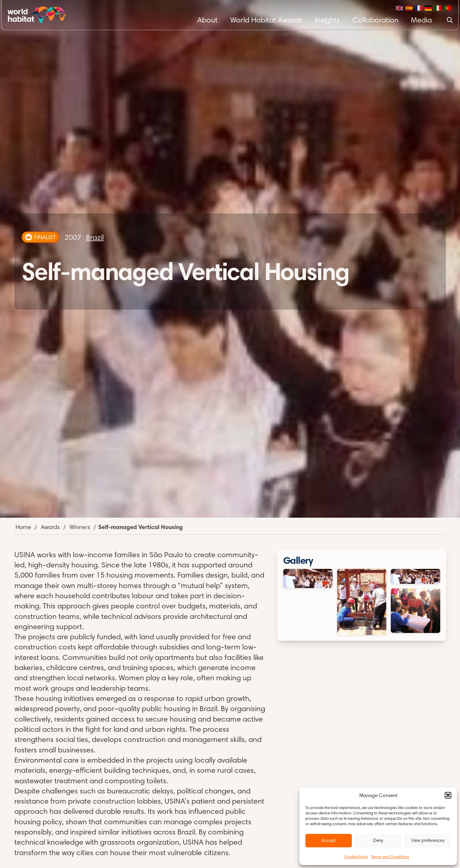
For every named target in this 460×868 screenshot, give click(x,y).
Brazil (95, 237)
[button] (448, 795)
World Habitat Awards (266, 20)
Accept (329, 840)
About (207, 20)
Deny (378, 840)
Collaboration (375, 20)
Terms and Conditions (390, 857)
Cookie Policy (356, 857)
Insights (327, 20)
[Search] (450, 20)
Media (421, 20)
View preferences (428, 840)
